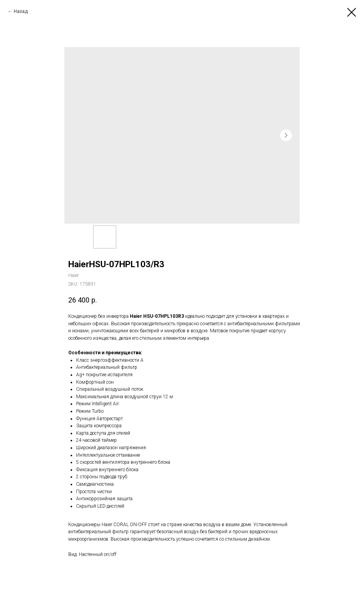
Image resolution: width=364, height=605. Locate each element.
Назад (21, 11)
